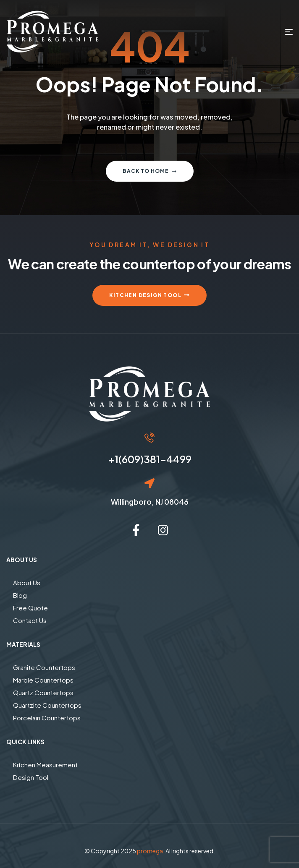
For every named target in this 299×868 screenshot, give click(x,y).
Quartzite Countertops (47, 705)
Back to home (150, 171)
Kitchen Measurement (45, 765)
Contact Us (30, 620)
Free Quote (30, 608)
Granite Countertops (44, 667)
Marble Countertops (43, 680)
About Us (27, 583)
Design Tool (31, 777)
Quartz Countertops (43, 692)
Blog (20, 595)
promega (150, 851)
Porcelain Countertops (47, 718)
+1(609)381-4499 (150, 459)
